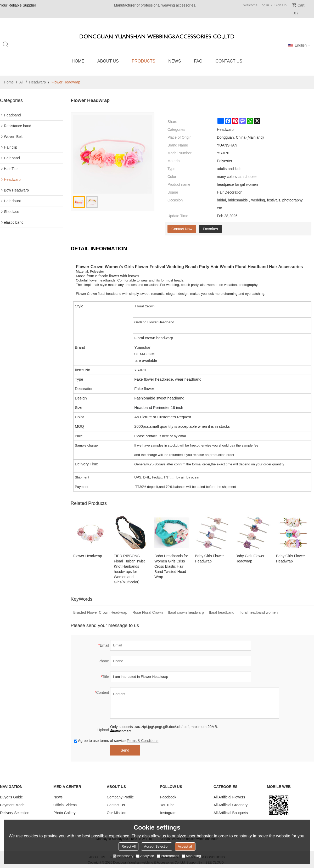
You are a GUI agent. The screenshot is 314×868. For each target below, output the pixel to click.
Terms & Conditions (142, 741)
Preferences (168, 856)
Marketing (191, 856)
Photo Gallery (65, 813)
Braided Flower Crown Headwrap (100, 612)
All (21, 82)
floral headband (222, 612)
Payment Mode (12, 805)
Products (144, 61)
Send (125, 750)
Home (78, 61)
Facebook (168, 797)
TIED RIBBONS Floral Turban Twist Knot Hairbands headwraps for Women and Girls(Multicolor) (129, 569)
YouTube (167, 805)
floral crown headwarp (186, 612)
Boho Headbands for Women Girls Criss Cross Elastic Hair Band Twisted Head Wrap (171, 566)
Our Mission (117, 813)
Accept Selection (157, 846)
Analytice (145, 856)
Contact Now (182, 229)
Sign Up (281, 5)
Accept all (185, 846)
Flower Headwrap (88, 556)
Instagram (168, 813)
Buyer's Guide (12, 797)
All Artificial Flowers (229, 797)
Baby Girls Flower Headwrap (209, 559)
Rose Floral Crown (148, 612)
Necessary (123, 856)
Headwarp (37, 82)
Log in (264, 5)
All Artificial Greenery (231, 805)
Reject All (128, 846)
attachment (121, 731)
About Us (108, 61)
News (175, 61)
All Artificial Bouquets (231, 813)
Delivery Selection (15, 813)
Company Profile (120, 797)
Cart (297, 9)
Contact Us (229, 61)
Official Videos (65, 805)
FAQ (198, 61)
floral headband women (259, 612)
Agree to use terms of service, (116, 741)
